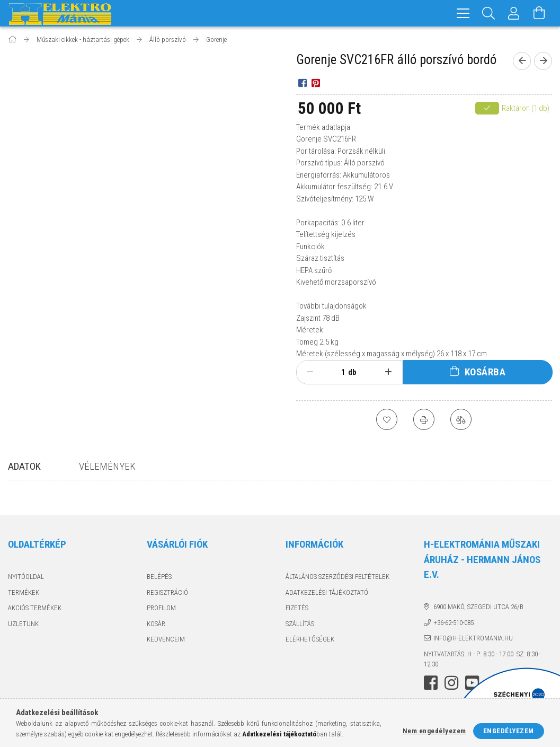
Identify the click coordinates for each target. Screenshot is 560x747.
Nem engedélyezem (434, 731)
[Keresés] (488, 13)
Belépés (159, 577)
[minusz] (310, 372)
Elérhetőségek (310, 639)
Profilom (161, 608)
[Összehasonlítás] (461, 419)
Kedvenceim (166, 639)
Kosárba (485, 372)
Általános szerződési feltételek (337, 577)
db (352, 372)
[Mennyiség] (337, 372)
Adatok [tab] (24, 466)
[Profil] (514, 13)
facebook (431, 683)
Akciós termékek (35, 608)
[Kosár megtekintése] (539, 13)
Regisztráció (167, 592)
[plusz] (388, 372)
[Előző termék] (522, 61)
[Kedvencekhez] (387, 419)
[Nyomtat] (424, 419)
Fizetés (297, 608)
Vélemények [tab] (107, 466)
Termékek (24, 592)
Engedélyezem (509, 731)
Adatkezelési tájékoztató (327, 592)
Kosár (156, 624)
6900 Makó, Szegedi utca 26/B (478, 607)
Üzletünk (23, 624)
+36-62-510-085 (454, 623)
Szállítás (300, 624)
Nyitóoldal (26, 577)
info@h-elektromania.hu (473, 638)
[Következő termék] (543, 61)
